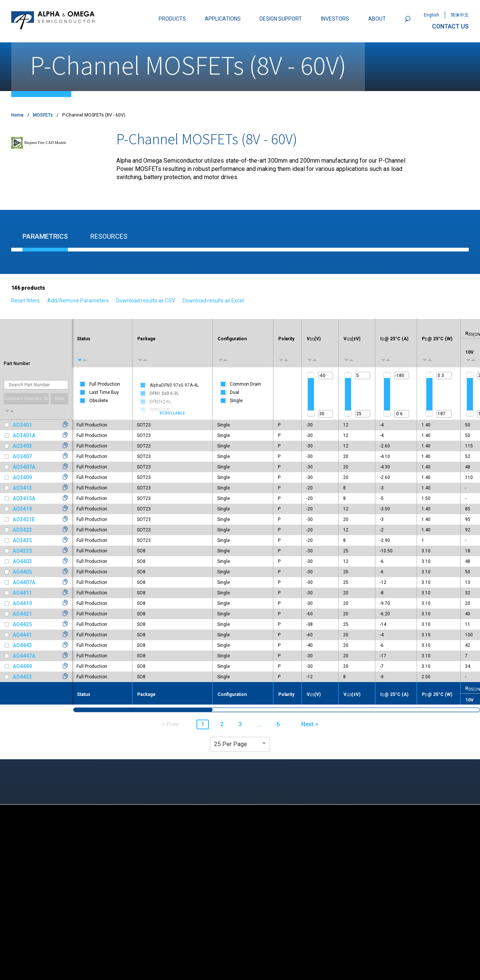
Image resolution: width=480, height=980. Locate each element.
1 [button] (203, 724)
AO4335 (22, 551)
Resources (109, 236)
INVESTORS (335, 19)
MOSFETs (43, 115)
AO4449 (22, 666)
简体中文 (460, 15)
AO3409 (22, 477)
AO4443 (22, 645)
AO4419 (22, 603)
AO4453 (22, 677)
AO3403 (22, 446)
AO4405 (22, 572)
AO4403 (22, 561)
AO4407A (24, 582)
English (431, 15)
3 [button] (240, 724)
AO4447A (24, 656)
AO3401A (24, 435)
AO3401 (22, 425)
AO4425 (22, 624)
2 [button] (222, 724)
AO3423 (22, 530)
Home (17, 115)
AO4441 (22, 635)
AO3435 (22, 540)
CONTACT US (450, 26)
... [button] (259, 724)
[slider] (311, 375)
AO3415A (24, 498)
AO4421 (22, 614)
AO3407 (22, 456)
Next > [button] (310, 724)
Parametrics (45, 236)
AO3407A (24, 467)
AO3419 (22, 509)
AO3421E (24, 519)
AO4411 (22, 593)
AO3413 (22, 488)
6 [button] (278, 724)
